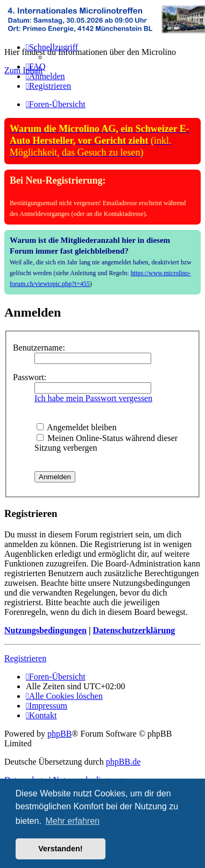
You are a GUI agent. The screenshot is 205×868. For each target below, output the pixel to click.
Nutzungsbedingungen (45, 630)
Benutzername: (39, 348)
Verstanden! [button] (60, 849)
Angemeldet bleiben (76, 427)
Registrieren (25, 658)
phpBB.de (123, 762)
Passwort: (30, 377)
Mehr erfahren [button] (72, 821)
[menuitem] (36, 66)
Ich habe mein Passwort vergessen (93, 398)
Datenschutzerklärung (134, 630)
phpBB (59, 734)
